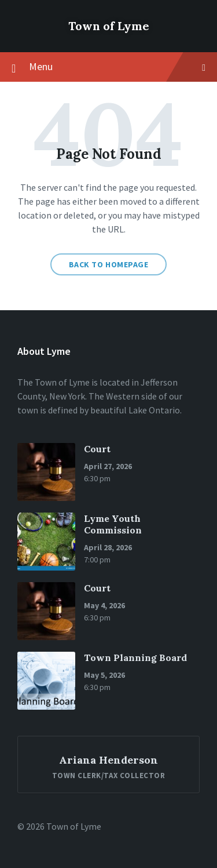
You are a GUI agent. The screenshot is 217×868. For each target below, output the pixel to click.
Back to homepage (109, 264)
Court (97, 449)
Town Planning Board (135, 658)
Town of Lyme (109, 26)
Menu (108, 67)
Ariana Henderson (108, 760)
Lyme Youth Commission (113, 524)
